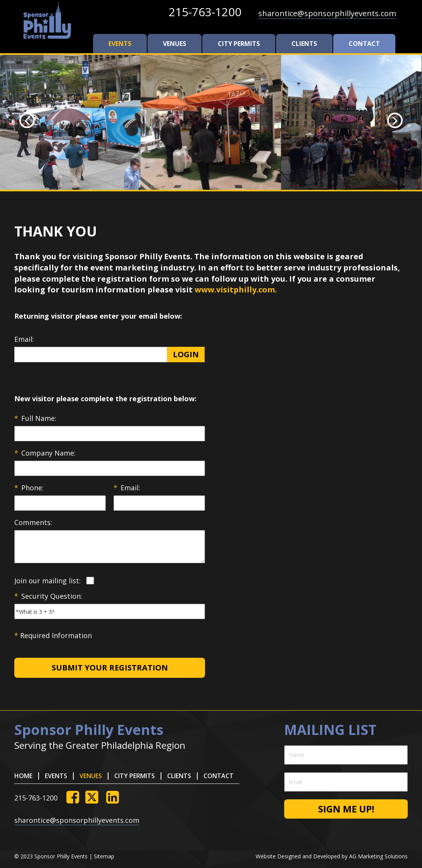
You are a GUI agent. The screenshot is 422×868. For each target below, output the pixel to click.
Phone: (29, 488)
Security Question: (48, 596)
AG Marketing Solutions (378, 856)
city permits (239, 44)
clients (304, 44)
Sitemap (104, 856)
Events (120, 44)
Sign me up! (346, 809)
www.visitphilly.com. (236, 290)
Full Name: (35, 418)
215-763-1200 (205, 12)
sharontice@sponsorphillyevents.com (327, 13)
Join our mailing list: (47, 581)
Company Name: (45, 453)
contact (364, 44)
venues (175, 44)
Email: (24, 339)
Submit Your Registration (110, 668)
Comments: (33, 522)
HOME (23, 776)
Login (186, 354)
